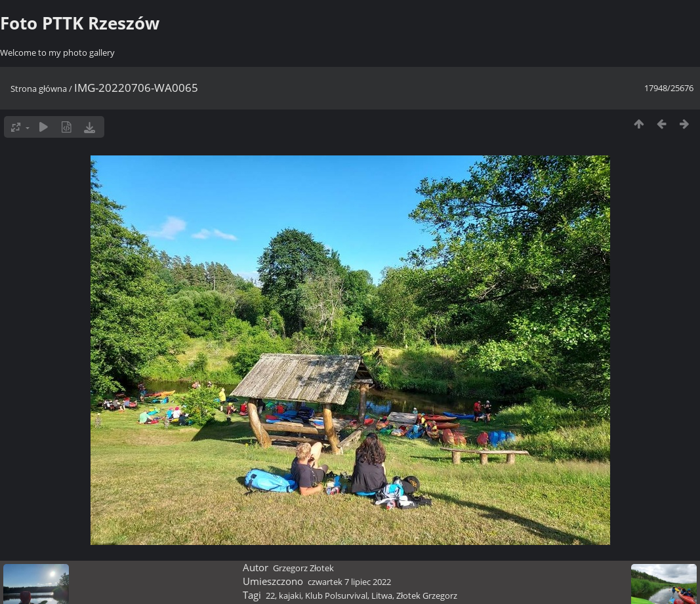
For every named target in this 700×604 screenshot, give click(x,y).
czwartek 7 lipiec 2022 (349, 582)
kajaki (290, 595)
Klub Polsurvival (336, 595)
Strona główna (39, 89)
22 (270, 595)
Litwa (382, 595)
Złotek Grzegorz (427, 595)
